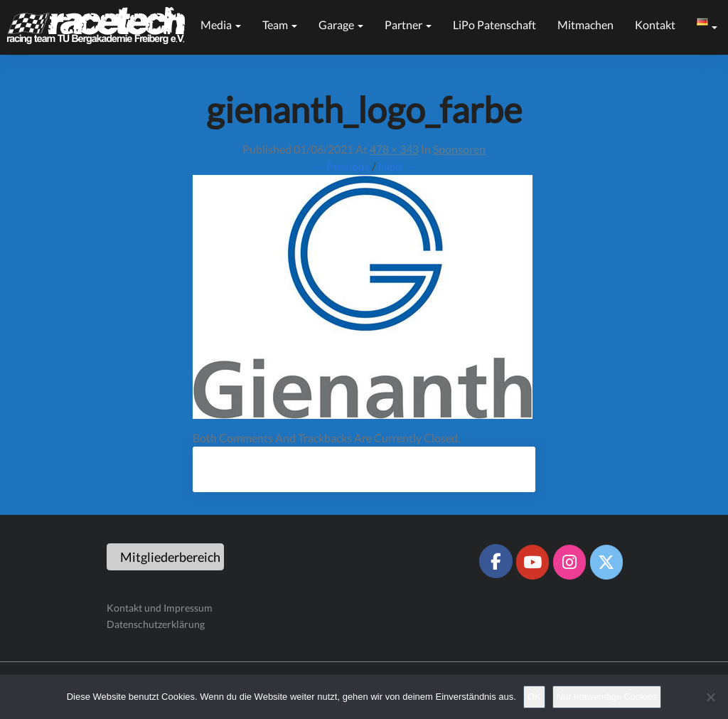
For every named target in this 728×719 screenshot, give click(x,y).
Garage (341, 25)
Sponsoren (459, 149)
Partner (408, 25)
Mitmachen (585, 25)
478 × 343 (394, 149)
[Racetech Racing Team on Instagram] (569, 562)
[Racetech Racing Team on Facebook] (496, 561)
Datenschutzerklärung (156, 624)
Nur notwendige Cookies (607, 697)
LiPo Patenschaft (494, 25)
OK (534, 697)
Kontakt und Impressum (160, 608)
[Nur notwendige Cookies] (710, 697)
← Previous (341, 166)
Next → (397, 166)
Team (280, 25)
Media (221, 25)
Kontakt (655, 25)
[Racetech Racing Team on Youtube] (532, 562)
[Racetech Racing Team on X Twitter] (606, 562)
